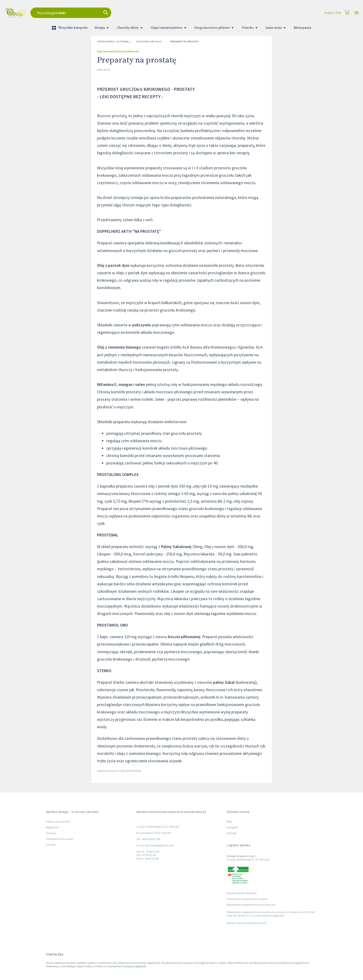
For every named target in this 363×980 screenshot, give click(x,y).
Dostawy (51, 833)
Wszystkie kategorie (70, 28)
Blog (229, 821)
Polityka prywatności (58, 821)
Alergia (102, 28)
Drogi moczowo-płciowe (215, 28)
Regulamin (53, 827)
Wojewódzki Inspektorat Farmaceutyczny (251, 905)
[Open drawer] (357, 13)
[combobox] (120, 13)
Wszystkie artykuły (149, 42)
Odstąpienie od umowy (60, 839)
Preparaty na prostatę (184, 42)
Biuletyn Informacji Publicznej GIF (247, 923)
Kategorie (232, 827)
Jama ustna (277, 28)
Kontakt (51, 845)
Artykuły (232, 833)
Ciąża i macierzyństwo (169, 28)
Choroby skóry (131, 28)
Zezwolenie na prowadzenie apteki (247, 899)
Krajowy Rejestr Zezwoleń (242, 893)
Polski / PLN (333, 13)
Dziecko (251, 28)
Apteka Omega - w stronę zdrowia (113, 42)
